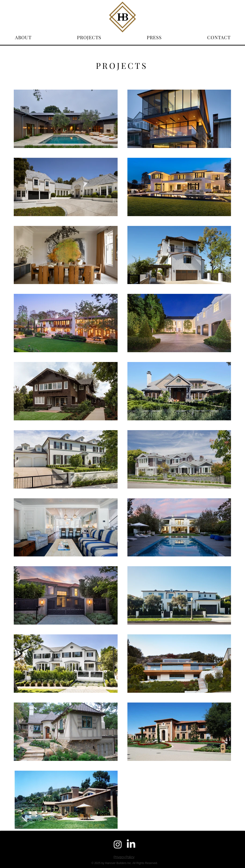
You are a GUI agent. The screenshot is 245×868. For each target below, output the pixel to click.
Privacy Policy (124, 857)
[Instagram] (118, 844)
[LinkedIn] (131, 844)
